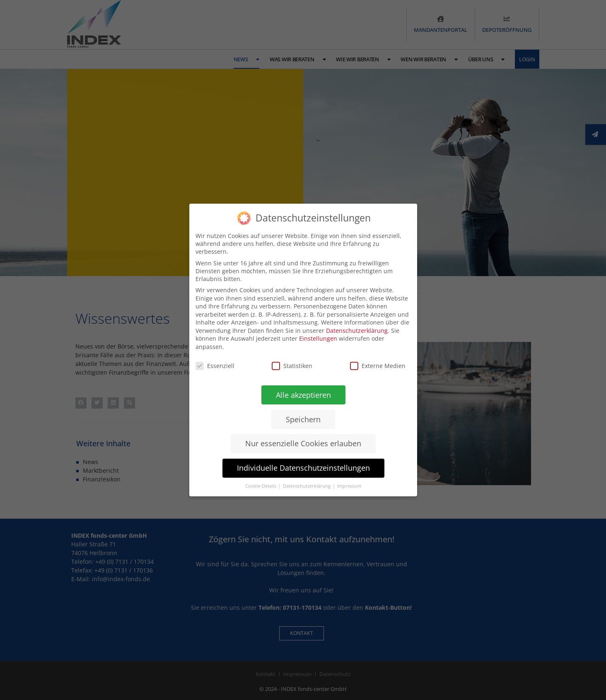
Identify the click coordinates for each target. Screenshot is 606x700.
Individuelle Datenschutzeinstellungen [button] (303, 468)
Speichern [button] (303, 419)
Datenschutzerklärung (357, 331)
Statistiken (292, 366)
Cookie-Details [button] (261, 486)
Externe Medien (377, 366)
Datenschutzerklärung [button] (307, 486)
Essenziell (215, 366)
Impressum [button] (349, 486)
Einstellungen (318, 338)
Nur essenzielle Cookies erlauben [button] (303, 443)
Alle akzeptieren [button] (303, 395)
